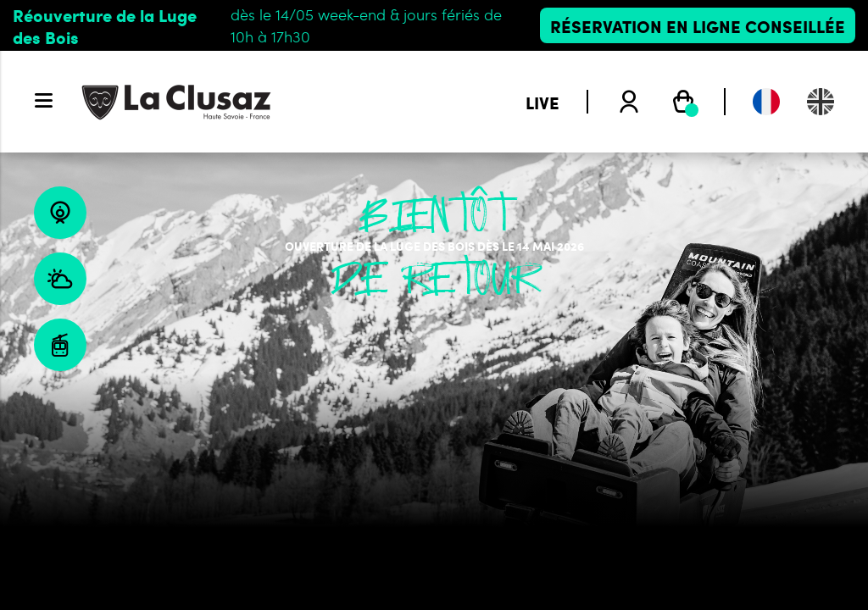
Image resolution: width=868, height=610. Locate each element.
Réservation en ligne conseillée (698, 25)
